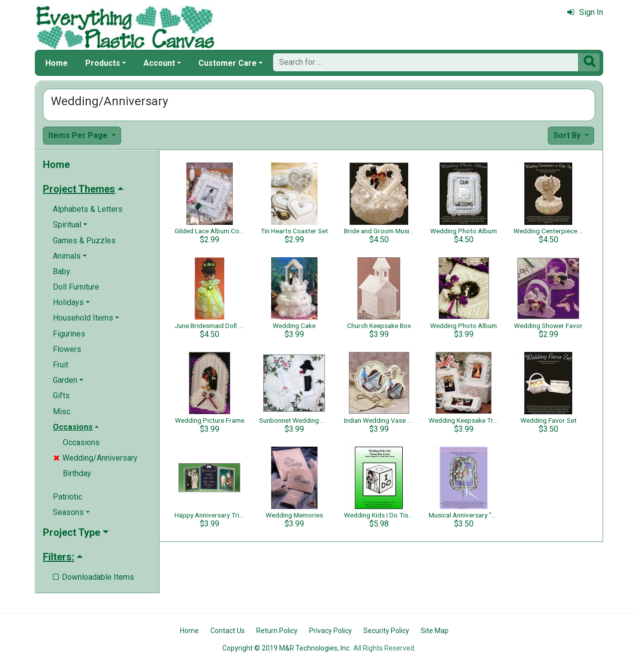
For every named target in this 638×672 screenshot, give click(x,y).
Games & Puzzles (84, 241)
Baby (62, 271)
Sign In (585, 12)
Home (57, 63)
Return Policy (277, 631)
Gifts (61, 396)
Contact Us (228, 631)
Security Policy (386, 631)
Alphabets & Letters (88, 209)
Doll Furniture (76, 287)
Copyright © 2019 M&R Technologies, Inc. (287, 648)
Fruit (61, 365)
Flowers (67, 349)
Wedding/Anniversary (95, 458)
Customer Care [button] (228, 63)
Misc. (62, 412)
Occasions (81, 442)
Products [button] (103, 63)
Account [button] (159, 63)
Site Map (435, 631)
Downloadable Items (93, 577)
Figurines (69, 334)
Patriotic (68, 497)
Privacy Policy (330, 631)
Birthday (77, 473)
